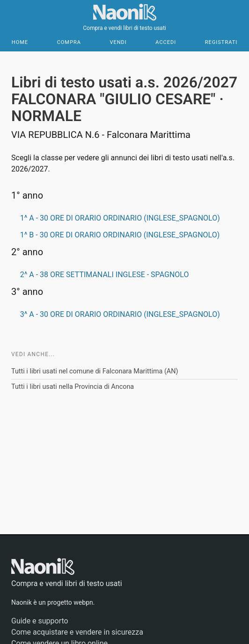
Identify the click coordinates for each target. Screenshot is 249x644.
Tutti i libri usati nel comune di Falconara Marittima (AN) (95, 371)
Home (20, 42)
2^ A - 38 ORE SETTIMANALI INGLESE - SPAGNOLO (105, 275)
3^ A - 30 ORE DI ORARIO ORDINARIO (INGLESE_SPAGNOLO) (120, 314)
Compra (69, 42)
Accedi (166, 42)
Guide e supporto (40, 621)
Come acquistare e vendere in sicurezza (77, 632)
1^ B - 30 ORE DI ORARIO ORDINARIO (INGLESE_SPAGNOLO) (120, 235)
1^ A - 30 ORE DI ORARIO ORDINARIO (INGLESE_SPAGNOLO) (120, 218)
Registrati (221, 42)
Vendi (118, 42)
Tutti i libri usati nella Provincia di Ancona (73, 387)
